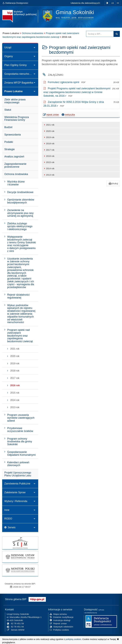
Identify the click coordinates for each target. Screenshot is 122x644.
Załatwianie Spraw (15, 492)
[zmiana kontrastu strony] (107, 3)
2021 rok (49, 125)
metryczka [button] (68, 115)
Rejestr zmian (58, 623)
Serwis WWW (16, 629)
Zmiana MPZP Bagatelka (19, 83)
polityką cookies (73, 639)
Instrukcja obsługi (60, 620)
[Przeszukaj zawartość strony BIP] (100, 34)
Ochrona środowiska (32, 33)
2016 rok (49, 156)
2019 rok (49, 137)
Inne (7, 510)
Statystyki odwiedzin (62, 626)
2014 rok (49, 168)
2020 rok (49, 131)
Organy (9, 56)
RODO (8, 519)
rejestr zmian (51, 115)
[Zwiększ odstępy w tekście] (118, 3)
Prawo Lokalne (13, 91)
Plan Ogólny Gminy (16, 65)
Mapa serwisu (58, 614)
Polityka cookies (59, 629)
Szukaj (117, 34)
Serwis (10, 527)
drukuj (113, 184)
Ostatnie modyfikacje (62, 617)
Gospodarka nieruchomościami (21, 74)
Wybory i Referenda (16, 501)
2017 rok (49, 150)
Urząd (8, 47)
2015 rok (49, 162)
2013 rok (49, 175)
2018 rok (49, 143)
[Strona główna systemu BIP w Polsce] (37, 599)
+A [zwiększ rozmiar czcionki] (112, 3)
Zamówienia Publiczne (17, 484)
